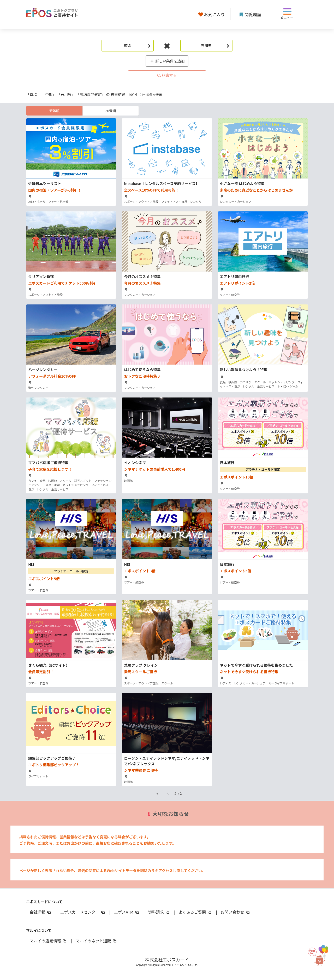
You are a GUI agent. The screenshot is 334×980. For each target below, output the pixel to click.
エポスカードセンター (83, 912)
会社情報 (41, 912)
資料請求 (159, 912)
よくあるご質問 (195, 912)
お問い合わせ (236, 912)
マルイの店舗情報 (49, 941)
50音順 (111, 111)
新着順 (54, 111)
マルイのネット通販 (96, 941)
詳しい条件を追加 (167, 61)
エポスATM (127, 912)
